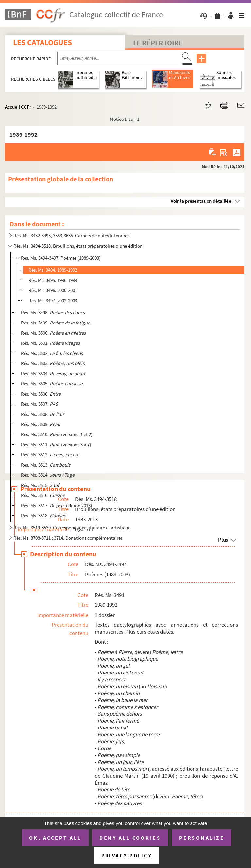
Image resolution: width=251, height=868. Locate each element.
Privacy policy (127, 855)
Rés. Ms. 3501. (50, 343)
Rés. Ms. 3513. (46, 465)
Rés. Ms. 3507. (39, 404)
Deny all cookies (130, 838)
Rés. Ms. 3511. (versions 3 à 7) (56, 444)
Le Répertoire (158, 43)
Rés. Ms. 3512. (50, 455)
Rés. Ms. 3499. (55, 323)
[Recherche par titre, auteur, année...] (118, 58)
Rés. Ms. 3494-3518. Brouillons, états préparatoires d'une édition (78, 246)
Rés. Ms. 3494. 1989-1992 (53, 270)
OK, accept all (55, 838)
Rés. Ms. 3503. (53, 363)
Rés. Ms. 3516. (43, 495)
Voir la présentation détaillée (201, 201)
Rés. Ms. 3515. (40, 485)
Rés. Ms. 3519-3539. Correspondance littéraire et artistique (72, 528)
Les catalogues (42, 42)
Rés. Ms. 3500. (53, 333)
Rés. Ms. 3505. (52, 384)
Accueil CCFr (18, 107)
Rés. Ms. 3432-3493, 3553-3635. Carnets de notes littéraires (71, 236)
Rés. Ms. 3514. (48, 475)
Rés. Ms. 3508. (42, 414)
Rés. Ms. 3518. (43, 516)
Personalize (202, 838)
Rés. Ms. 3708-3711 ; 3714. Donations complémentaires (68, 538)
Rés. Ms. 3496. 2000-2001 (53, 290)
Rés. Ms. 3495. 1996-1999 (53, 280)
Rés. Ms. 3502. (52, 353)
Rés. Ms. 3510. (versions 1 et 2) (57, 434)
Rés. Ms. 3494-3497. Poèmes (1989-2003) (61, 258)
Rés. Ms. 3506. (41, 394)
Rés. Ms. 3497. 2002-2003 (53, 300)
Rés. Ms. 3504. (53, 373)
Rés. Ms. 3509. (41, 424)
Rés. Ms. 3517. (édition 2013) (57, 505)
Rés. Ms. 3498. (53, 313)
